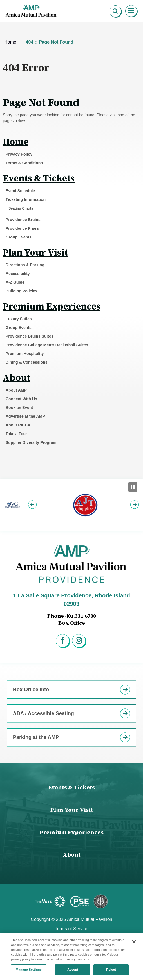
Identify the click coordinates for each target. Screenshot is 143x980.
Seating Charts (21, 208)
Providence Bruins (23, 220)
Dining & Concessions (27, 362)
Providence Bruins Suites (30, 336)
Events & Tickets (39, 178)
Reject (111, 973)
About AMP (16, 390)
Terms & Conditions (24, 163)
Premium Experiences (52, 306)
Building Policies (22, 291)
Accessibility (18, 274)
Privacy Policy (19, 154)
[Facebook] (63, 642)
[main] (71, 251)
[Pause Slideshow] (133, 487)
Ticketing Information (26, 199)
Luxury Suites (19, 319)
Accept (73, 973)
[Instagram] (80, 642)
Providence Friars (22, 228)
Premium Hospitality (25, 354)
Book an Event (19, 408)
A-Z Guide (15, 282)
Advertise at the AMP (25, 416)
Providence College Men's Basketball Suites (47, 345)
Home (10, 42)
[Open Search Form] (116, 11)
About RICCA (18, 425)
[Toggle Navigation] (131, 11)
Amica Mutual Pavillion (32, 11)
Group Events (19, 237)
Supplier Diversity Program (31, 442)
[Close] (134, 945)
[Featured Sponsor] (52, 901)
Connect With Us (21, 399)
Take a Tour (16, 434)
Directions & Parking (25, 265)
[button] (33, 505)
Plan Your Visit (35, 253)
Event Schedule (20, 191)
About (16, 378)
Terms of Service (71, 929)
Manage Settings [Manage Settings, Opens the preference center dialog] (29, 973)
